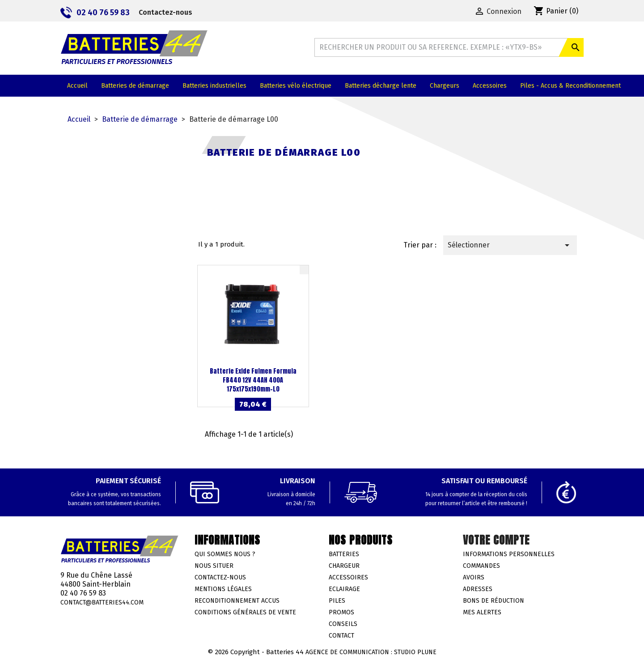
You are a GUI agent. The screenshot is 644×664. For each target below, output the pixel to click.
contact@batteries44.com (102, 602)
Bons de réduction (494, 601)
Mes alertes (482, 612)
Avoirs (474, 577)
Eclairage (344, 589)
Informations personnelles (509, 554)
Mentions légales (223, 589)
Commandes (481, 566)
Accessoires (348, 577)
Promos (341, 612)
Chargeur (344, 566)
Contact (341, 636)
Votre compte (496, 540)
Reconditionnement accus (237, 601)
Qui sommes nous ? (225, 554)
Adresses (478, 589)
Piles (337, 601)
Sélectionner (510, 245)
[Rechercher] (449, 47)
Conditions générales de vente (245, 612)
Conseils (343, 624)
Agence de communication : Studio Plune (371, 652)
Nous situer (214, 566)
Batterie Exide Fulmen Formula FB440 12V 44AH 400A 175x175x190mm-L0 (253, 380)
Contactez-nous (165, 12)
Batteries (344, 554)
